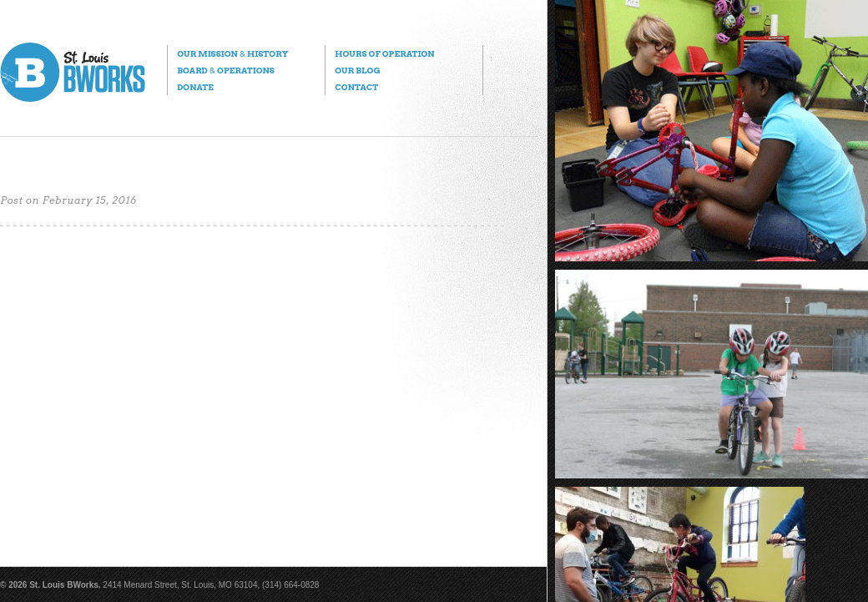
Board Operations (226, 70)
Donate (195, 87)
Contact (356, 87)
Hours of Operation (384, 53)
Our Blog (357, 70)
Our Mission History (232, 53)
